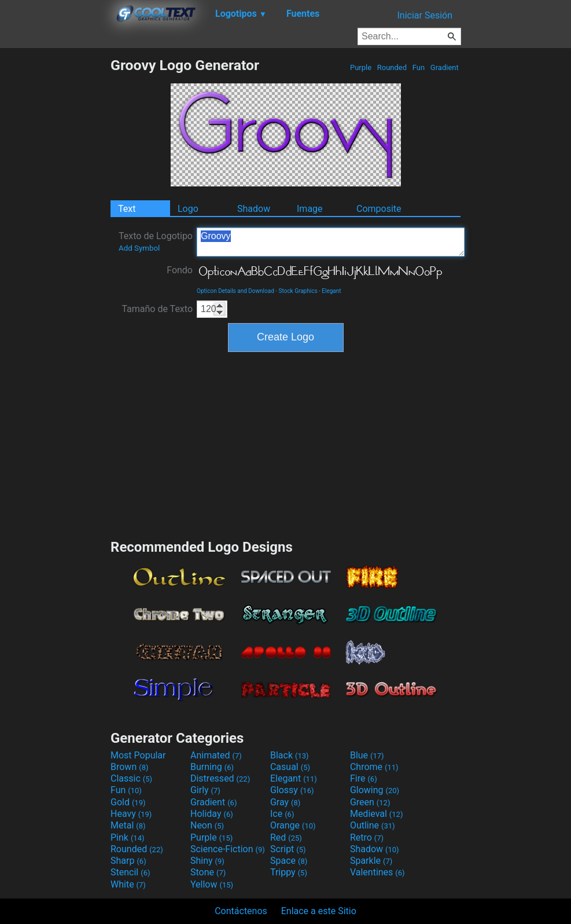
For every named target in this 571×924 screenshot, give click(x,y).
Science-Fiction (228, 849)
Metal (128, 825)
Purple (361, 67)
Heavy (131, 814)
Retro (367, 837)
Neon (207, 825)
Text (127, 209)
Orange (293, 825)
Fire (364, 778)
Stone (208, 872)
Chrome (374, 767)
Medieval (377, 814)
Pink (128, 837)
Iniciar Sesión (425, 15)
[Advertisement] (55, 230)
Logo (188, 209)
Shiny (207, 861)
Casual (290, 767)
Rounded (392, 67)
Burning (212, 767)
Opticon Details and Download (235, 291)
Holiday (212, 814)
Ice (282, 814)
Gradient (445, 67)
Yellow (212, 884)
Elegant (331, 291)
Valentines (377, 872)
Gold (128, 802)
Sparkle (371, 861)
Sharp (128, 861)
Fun (419, 67)
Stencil (130, 872)
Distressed (220, 778)
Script (288, 849)
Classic (131, 778)
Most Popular (138, 755)
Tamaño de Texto (157, 309)
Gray (285, 802)
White (128, 884)
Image (310, 209)
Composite (379, 209)
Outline (373, 825)
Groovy (331, 242)
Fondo (180, 270)
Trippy (289, 872)
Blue (367, 755)
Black (290, 755)
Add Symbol (139, 248)
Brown (129, 767)
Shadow (254, 209)
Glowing (375, 790)
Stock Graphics (298, 291)
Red (286, 837)
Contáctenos (241, 911)
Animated (216, 755)
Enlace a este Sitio (319, 911)
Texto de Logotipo (156, 241)
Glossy (292, 790)
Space (289, 861)
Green (370, 802)
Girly (205, 790)
